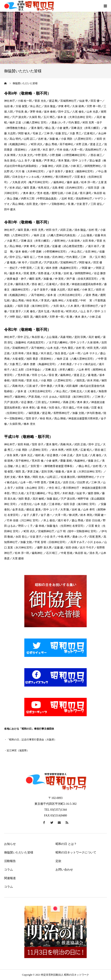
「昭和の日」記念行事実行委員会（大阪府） (32, 740)
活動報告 (10, 861)
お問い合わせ (64, 870)
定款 (58, 861)
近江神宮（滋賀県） (18, 750)
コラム (9, 870)
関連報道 (10, 878)
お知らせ (10, 844)
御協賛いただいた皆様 (19, 852)
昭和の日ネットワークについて (76, 852)
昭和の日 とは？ (66, 844)
